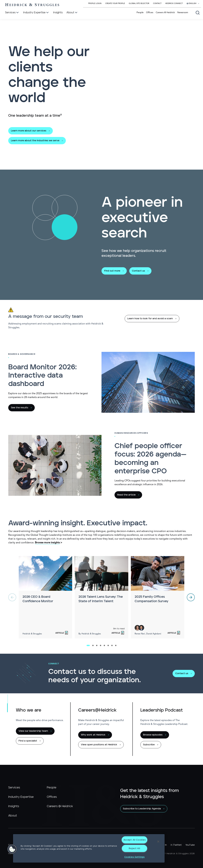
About (13, 816)
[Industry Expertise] (36, 13)
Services (14, 788)
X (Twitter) (176, 845)
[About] (72, 13)
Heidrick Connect (174, 4)
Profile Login (95, 4)
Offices (150, 13)
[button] (12, 849)
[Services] (12, 13)
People (140, 13)
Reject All (134, 848)
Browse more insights (47, 543)
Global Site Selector (139, 4)
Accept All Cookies (135, 840)
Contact (157, 4)
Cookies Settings (134, 857)
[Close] (158, 842)
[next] (191, 597)
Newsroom (183, 13)
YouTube (190, 845)
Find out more (112, 271)
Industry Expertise (21, 797)
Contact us (138, 271)
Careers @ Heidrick (165, 13)
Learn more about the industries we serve (35, 141)
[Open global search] (198, 13)
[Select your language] (193, 4)
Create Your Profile (115, 4)
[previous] (12, 597)
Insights (14, 806)
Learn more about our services (29, 131)
